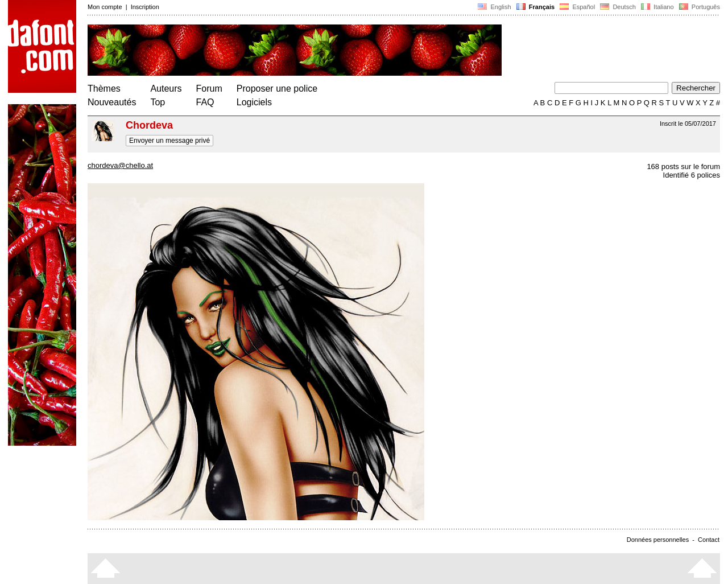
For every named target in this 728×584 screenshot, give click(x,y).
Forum (209, 89)
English (494, 7)
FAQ (205, 102)
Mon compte (105, 7)
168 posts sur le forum (683, 166)
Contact (709, 540)
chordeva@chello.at (120, 165)
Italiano (657, 7)
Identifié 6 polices (692, 175)
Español (577, 7)
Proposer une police (277, 89)
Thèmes (104, 89)
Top (158, 102)
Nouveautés (112, 102)
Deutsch (618, 7)
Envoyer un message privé (169, 141)
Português (699, 7)
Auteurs (166, 89)
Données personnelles (658, 540)
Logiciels (254, 102)
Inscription (145, 7)
